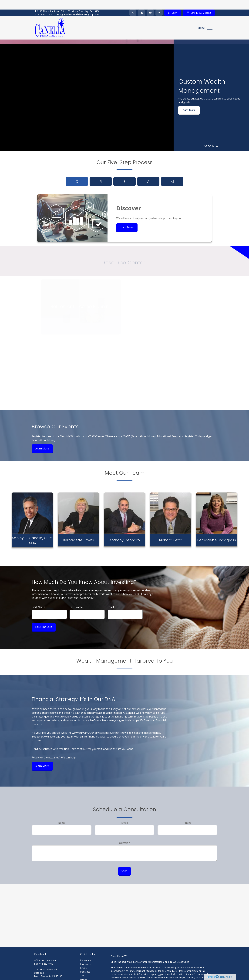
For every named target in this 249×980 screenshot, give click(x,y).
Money (84, 970)
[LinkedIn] (142, 3)
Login (173, 3)
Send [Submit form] (124, 861)
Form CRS (122, 947)
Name (62, 813)
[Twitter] (133, 3)
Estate (83, 958)
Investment (86, 955)
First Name (38, 598)
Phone (187, 813)
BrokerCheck (183, 952)
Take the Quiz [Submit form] (44, 617)
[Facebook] (159, 3)
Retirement (86, 951)
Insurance (85, 962)
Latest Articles (87, 977)
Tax (82, 966)
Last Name (76, 598)
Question (125, 833)
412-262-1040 (43, 5)
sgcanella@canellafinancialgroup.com (77, 5)
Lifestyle (84, 974)
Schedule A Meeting (199, 3)
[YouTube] (150, 3)
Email (111, 598)
